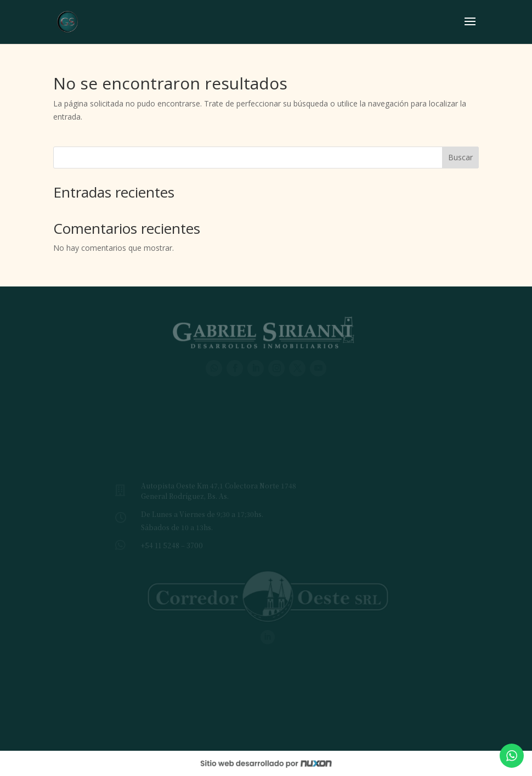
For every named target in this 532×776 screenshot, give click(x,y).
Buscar (460, 157)
